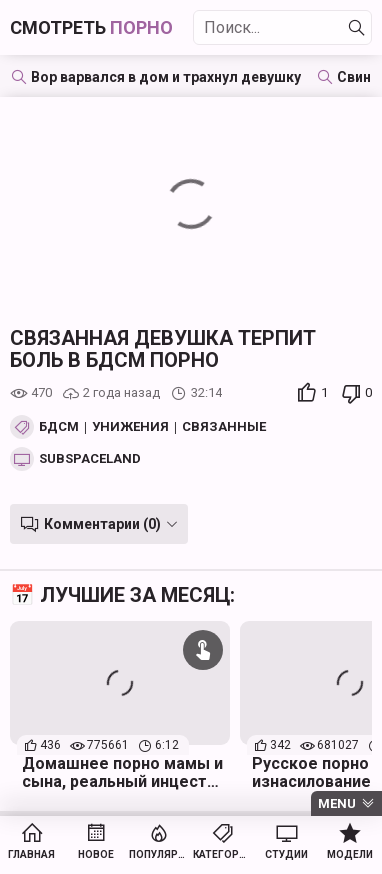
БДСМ (59, 427)
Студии (286, 854)
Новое (96, 854)
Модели (350, 854)
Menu (337, 803)
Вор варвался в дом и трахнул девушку (166, 77)
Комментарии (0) (102, 524)
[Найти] (357, 28)
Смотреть (91, 27)
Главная (31, 854)
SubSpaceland (90, 459)
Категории (223, 854)
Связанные (224, 427)
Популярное (159, 854)
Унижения (130, 427)
